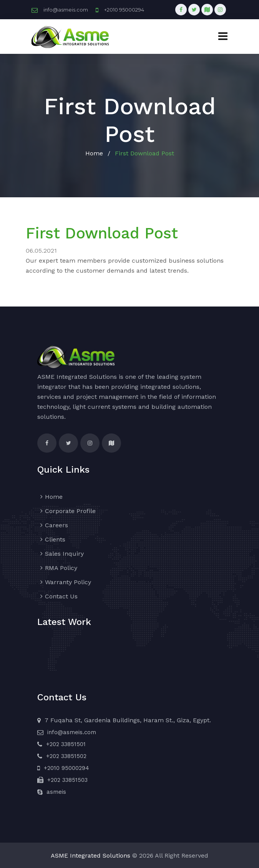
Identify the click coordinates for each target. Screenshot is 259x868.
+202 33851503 (67, 780)
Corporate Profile (70, 511)
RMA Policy (61, 568)
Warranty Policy (68, 582)
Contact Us (61, 596)
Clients (55, 539)
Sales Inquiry (64, 554)
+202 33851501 (66, 744)
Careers (56, 525)
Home (94, 153)
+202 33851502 (66, 756)
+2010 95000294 (124, 10)
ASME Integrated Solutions (90, 856)
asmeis (56, 792)
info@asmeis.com (66, 10)
